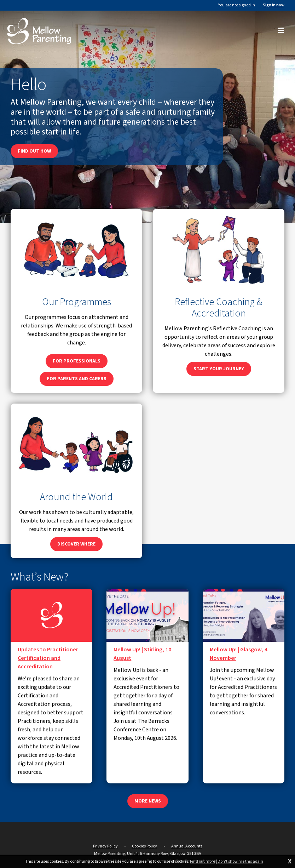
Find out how (34, 151)
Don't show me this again (240, 862)
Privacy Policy (105, 846)
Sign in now (274, 5)
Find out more (203, 862)
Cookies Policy (144, 846)
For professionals (77, 361)
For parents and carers (77, 379)
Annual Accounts (187, 846)
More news (148, 801)
